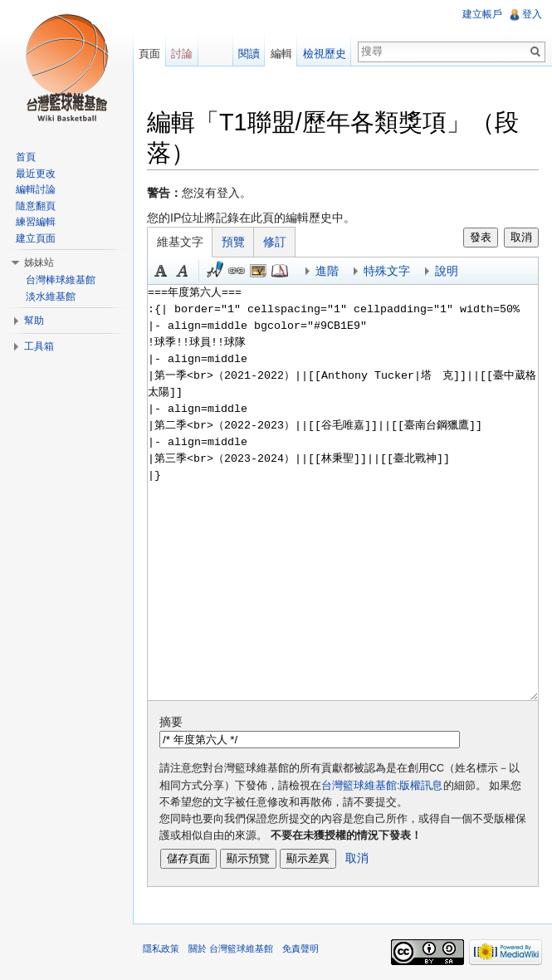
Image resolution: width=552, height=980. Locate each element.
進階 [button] (327, 271)
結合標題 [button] (258, 271)
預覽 (233, 242)
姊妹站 (39, 262)
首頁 (26, 157)
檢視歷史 (325, 54)
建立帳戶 (482, 14)
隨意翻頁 (36, 206)
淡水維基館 (51, 296)
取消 (521, 237)
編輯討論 (36, 189)
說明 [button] (447, 271)
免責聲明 (300, 948)
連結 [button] (237, 271)
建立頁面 (36, 238)
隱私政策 (161, 948)
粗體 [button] (161, 271)
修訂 (275, 242)
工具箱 (39, 346)
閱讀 (249, 54)
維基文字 (180, 242)
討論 (182, 54)
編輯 (281, 54)
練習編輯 (36, 222)
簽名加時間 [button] (215, 271)
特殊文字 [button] (387, 271)
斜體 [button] (183, 271)
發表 (481, 237)
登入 (532, 14)
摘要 (171, 722)
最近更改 (36, 174)
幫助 (34, 321)
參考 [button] (280, 271)
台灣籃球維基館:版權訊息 (382, 786)
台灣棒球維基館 (61, 280)
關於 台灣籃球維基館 (231, 948)
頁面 (149, 54)
